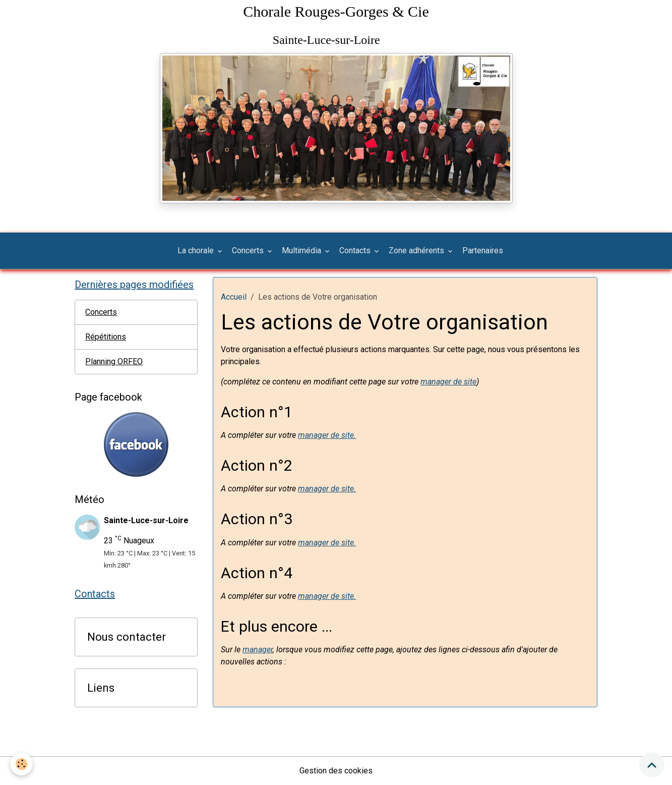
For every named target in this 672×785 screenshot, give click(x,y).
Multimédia (302, 250)
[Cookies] (21, 764)
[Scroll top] (652, 765)
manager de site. (327, 435)
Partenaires (483, 250)
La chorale (197, 250)
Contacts (356, 250)
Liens (101, 688)
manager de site (448, 382)
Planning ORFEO (114, 361)
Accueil (234, 297)
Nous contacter (127, 637)
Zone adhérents (417, 250)
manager (258, 650)
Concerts (249, 250)
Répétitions (106, 337)
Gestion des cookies (336, 771)
